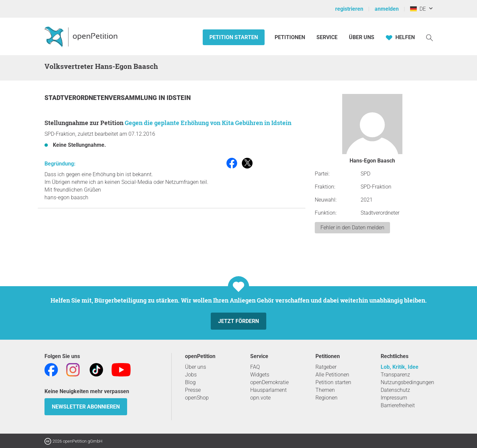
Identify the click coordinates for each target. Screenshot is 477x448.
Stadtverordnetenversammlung (102, 98)
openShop (197, 398)
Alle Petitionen (332, 375)
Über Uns (362, 37)
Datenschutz (395, 390)
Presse (193, 390)
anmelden (387, 9)
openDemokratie (269, 382)
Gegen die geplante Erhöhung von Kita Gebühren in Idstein (208, 123)
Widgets (260, 375)
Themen (325, 390)
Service (327, 37)
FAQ (255, 367)
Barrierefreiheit (398, 405)
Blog (190, 382)
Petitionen (291, 37)
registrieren (349, 9)
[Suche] (430, 37)
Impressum (394, 398)
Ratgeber (326, 367)
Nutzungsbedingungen (407, 382)
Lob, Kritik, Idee (400, 367)
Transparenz (395, 375)
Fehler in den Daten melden (352, 228)
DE (418, 9)
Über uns (196, 367)
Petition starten (234, 37)
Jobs (191, 375)
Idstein (179, 98)
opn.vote (260, 398)
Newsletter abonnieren (86, 407)
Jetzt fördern (238, 321)
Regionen (326, 398)
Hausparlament (268, 390)
